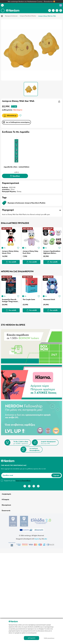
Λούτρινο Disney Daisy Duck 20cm (30, 252)
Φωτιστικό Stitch (49, 300)
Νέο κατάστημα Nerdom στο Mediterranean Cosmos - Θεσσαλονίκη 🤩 (31, 2)
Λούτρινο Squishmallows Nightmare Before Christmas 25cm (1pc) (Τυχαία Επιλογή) (52, 252)
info (44, 538)
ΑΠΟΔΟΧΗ (32, 638)
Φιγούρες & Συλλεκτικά (11, 16)
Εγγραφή (56, 475)
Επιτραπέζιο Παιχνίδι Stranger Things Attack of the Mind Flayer (11, 301)
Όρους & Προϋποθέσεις (23, 480)
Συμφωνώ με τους (17, 480)
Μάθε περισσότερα (49, 638)
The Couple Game (29, 300)
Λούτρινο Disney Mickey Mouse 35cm (10, 252)
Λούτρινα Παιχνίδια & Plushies (28, 16)
